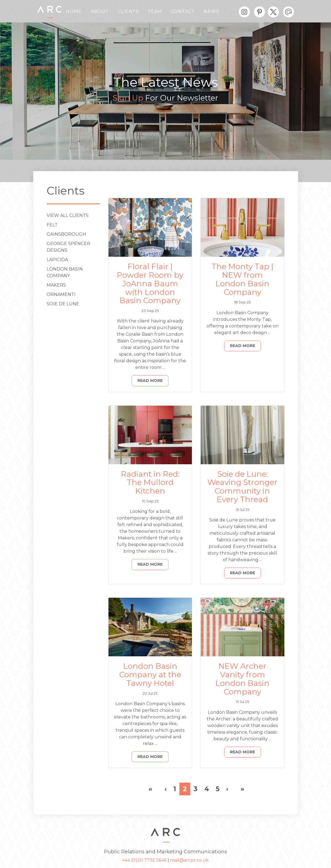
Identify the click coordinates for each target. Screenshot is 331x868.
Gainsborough (66, 234)
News (211, 11)
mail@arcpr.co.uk (189, 860)
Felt (52, 225)
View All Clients (68, 215)
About (100, 11)
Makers (56, 285)
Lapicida (57, 260)
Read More (150, 381)
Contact (183, 11)
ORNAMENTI (61, 294)
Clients (128, 11)
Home (74, 11)
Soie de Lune (63, 304)
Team (155, 11)
